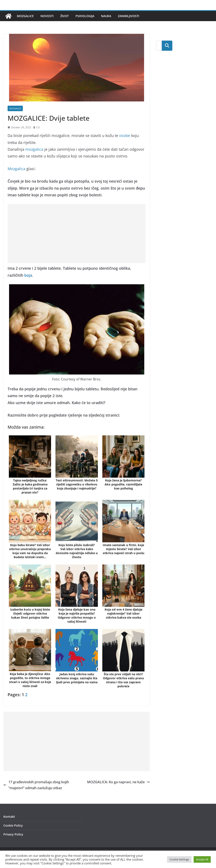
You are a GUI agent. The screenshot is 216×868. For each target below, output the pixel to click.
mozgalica (34, 149)
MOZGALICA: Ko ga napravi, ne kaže (118, 782)
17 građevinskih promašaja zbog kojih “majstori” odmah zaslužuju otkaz (36, 785)
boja (28, 275)
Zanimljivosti (129, 16)
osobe (125, 135)
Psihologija (85, 16)
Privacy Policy (13, 834)
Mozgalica (16, 169)
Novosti (47, 16)
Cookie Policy (13, 825)
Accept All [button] (202, 859)
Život (65, 16)
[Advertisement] (77, 234)
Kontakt (9, 817)
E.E (38, 127)
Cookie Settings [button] (179, 859)
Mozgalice (25, 16)
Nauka (106, 16)
